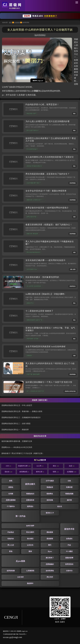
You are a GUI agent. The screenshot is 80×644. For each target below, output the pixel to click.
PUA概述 (69, 551)
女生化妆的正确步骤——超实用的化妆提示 (45, 260)
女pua (50, 551)
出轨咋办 (69, 571)
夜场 (11, 551)
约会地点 (11, 532)
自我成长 (69, 539)
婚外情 (69, 500)
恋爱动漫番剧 (11, 500)
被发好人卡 (50, 513)
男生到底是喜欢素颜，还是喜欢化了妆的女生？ (48, 174)
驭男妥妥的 (69, 564)
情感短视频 (69, 494)
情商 (56, 472)
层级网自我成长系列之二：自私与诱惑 (16, 424)
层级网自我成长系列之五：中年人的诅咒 (17, 405)
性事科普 (69, 487)
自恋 (72, 466)
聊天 (50, 545)
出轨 (69, 481)
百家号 (62, 622)
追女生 (60, 506)
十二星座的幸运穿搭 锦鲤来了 (39, 311)
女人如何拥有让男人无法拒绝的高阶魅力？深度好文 (50, 157)
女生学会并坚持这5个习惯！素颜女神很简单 (46, 191)
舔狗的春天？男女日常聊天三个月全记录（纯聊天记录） (23, 453)
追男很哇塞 (11, 571)
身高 (11, 481)
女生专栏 (20, 577)
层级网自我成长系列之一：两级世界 (15, 430)
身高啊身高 (24, 472)
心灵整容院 (30, 571)
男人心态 (11, 545)
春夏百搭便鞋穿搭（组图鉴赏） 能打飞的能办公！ (49, 225)
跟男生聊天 (30, 484)
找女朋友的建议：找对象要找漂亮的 (42, 277)
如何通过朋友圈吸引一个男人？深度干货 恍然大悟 (49, 382)
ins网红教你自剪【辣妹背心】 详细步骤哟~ (45, 294)
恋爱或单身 (30, 500)
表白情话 (30, 539)
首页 (10, 23)
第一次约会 (20, 516)
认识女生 (30, 545)
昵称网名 (50, 494)
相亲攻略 (50, 500)
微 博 (57, 622)
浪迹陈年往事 (24, 466)
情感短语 (50, 487)
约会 (69, 545)
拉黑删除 (72, 472)
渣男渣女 (30, 506)
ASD (8, 466)
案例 (30, 551)
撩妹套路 (50, 532)
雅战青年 (30, 583)
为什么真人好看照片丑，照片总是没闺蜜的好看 (48, 121)
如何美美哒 (50, 571)
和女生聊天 (30, 532)
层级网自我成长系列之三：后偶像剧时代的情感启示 (21, 418)
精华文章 (40, 472)
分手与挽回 (50, 481)
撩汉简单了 (50, 558)
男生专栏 (50, 577)
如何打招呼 (30, 526)
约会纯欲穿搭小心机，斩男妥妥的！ (42, 105)
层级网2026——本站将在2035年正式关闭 (17, 447)
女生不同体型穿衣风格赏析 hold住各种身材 (45, 347)
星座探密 (50, 539)
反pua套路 (20, 561)
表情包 (11, 487)
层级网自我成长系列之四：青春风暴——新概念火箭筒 (22, 411)
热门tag (37, 460)
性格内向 (11, 539)
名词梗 (11, 494)
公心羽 (40, 466)
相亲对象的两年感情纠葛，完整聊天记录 (17, 441)
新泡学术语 (69, 529)
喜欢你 (8, 472)
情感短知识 (30, 494)
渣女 (56, 466)
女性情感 (17, 23)
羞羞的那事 (69, 558)
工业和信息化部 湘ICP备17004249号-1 (15, 634)
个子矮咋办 (11, 506)
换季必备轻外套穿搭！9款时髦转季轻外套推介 (47, 208)
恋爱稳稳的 (50, 564)
